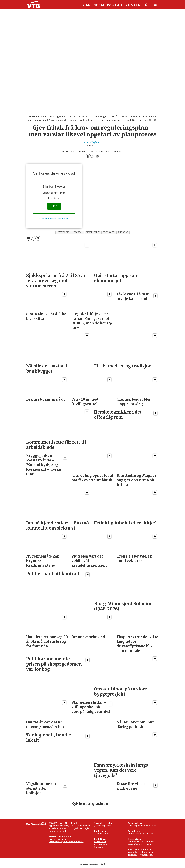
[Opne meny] (156, 5)
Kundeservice (101, 844)
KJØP (54, 206)
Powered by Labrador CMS (93, 864)
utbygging (63, 232)
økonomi (123, 232)
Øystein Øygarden (103, 826)
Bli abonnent (133, 5)
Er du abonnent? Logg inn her (54, 219)
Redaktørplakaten (57, 839)
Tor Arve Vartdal (102, 834)
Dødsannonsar (115, 5)
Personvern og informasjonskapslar (66, 842)
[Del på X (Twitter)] (92, 156)
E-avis (86, 5)
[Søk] (146, 5)
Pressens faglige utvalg (60, 836)
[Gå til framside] (33, 5)
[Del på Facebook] (88, 156)
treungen (109, 232)
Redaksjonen (100, 842)
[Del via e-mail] (97, 156)
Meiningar (98, 5)
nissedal (78, 232)
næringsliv (93, 232)
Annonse (98, 847)
